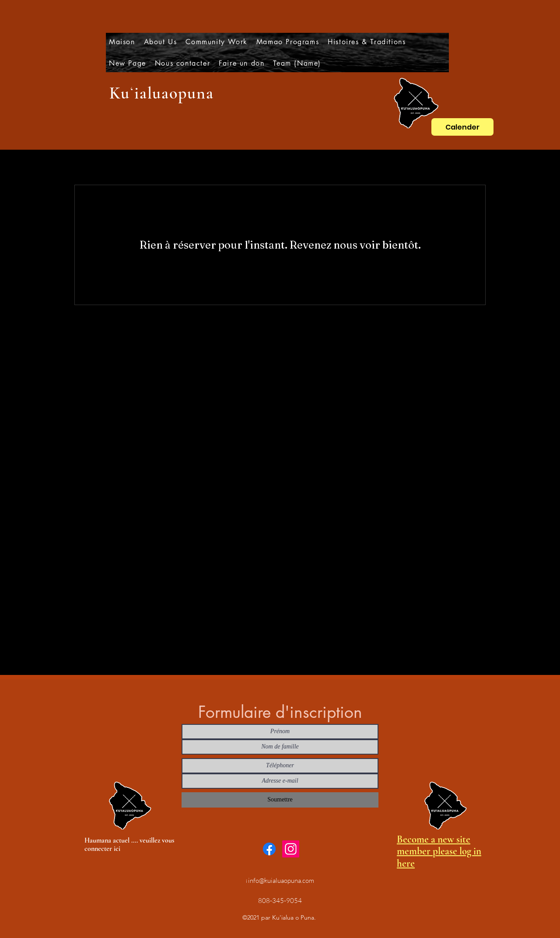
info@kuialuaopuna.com (281, 880)
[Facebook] (269, 849)
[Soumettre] (280, 800)
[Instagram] (291, 849)
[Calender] (462, 127)
